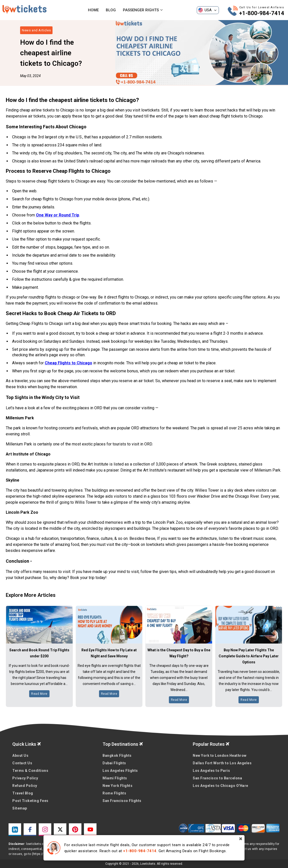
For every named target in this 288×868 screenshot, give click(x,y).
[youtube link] (90, 830)
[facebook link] (30, 830)
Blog (111, 10)
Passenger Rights (143, 10)
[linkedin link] (15, 830)
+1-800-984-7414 (262, 13)
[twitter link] (60, 830)
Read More (39, 694)
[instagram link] (45, 830)
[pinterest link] (75, 830)
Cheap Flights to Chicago (68, 363)
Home (93, 10)
